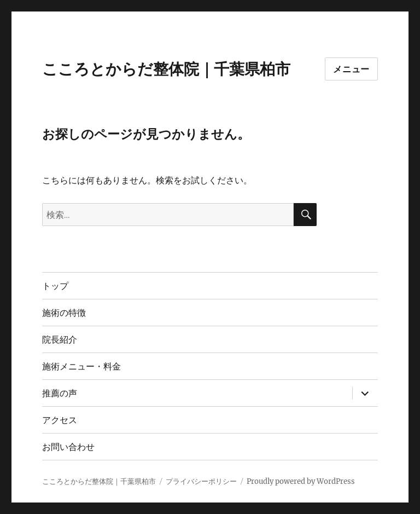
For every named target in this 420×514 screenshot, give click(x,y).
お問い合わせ (68, 447)
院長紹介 (60, 340)
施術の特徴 (64, 313)
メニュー (351, 69)
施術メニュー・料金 (81, 366)
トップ (55, 286)
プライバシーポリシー (201, 481)
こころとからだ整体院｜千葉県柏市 (166, 69)
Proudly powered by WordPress (301, 481)
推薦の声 (60, 393)
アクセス (60, 420)
